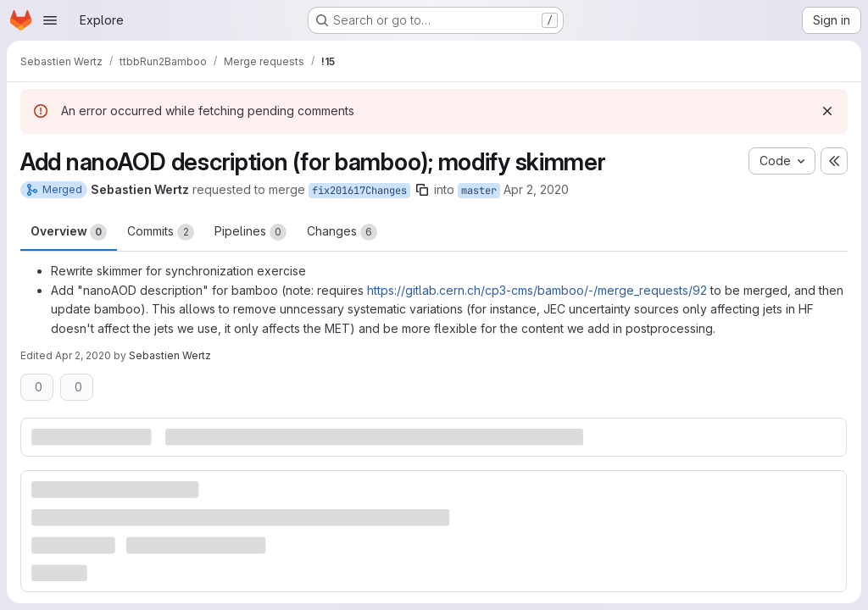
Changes (342, 232)
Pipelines (250, 232)
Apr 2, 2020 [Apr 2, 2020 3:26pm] (83, 355)
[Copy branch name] (422, 190)
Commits (161, 232)
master (479, 191)
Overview (69, 232)
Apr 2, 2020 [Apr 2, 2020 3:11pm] (536, 189)
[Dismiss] (827, 111)
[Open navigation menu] (50, 20)
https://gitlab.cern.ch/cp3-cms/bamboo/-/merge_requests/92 (537, 290)
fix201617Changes (359, 191)
